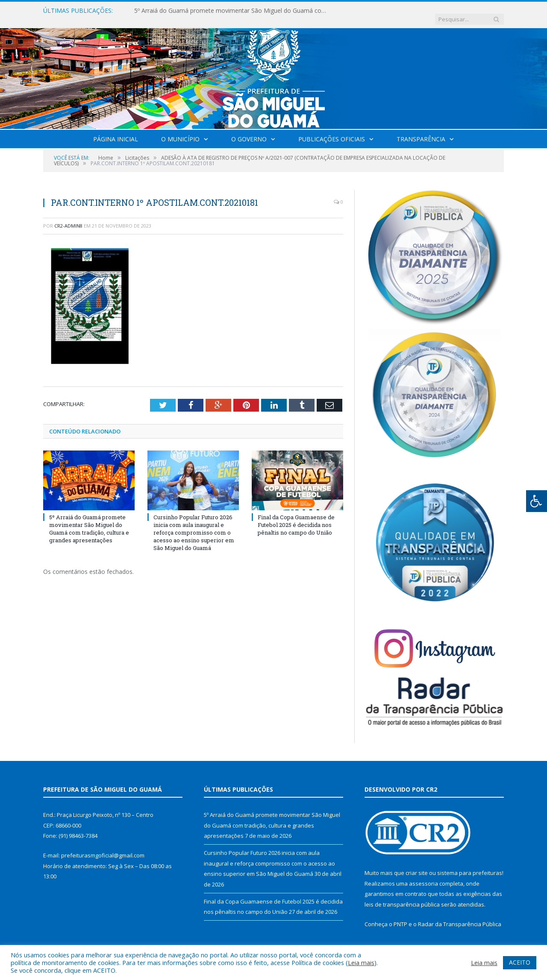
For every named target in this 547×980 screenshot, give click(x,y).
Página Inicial (116, 130)
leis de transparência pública (402, 896)
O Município (180, 130)
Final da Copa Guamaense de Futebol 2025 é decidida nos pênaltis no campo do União (296, 516)
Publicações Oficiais (332, 130)
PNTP (400, 916)
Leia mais (361, 962)
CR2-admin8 (68, 217)
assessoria (423, 875)
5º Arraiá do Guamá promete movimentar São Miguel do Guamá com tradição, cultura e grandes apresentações (232, 11)
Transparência (421, 130)
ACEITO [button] (520, 962)
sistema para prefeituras (470, 864)
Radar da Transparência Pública (460, 916)
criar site (417, 864)
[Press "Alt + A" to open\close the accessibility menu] (537, 501)
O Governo (249, 130)
